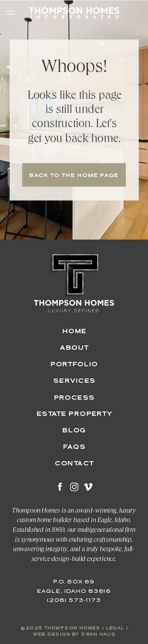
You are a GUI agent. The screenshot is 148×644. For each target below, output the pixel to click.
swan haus (98, 635)
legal (115, 629)
